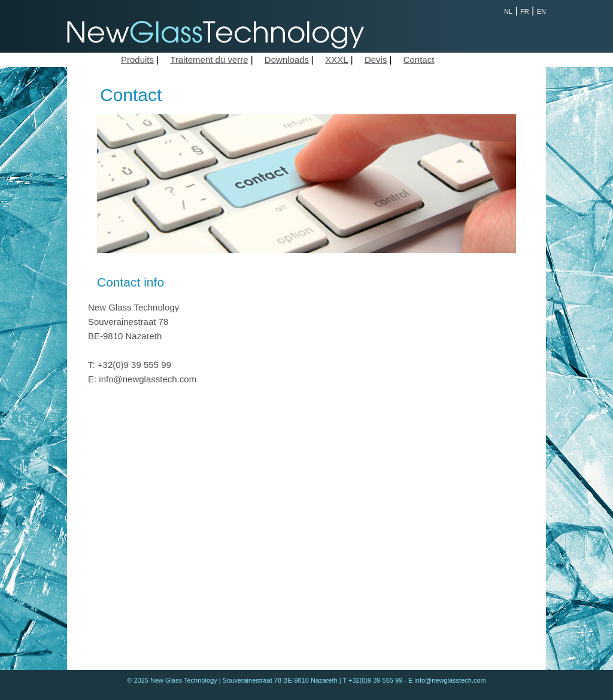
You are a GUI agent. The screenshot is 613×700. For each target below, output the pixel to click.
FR (525, 11)
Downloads (287, 60)
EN (541, 11)
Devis (376, 60)
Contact (419, 60)
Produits (137, 60)
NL (508, 11)
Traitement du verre (209, 60)
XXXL (336, 60)
